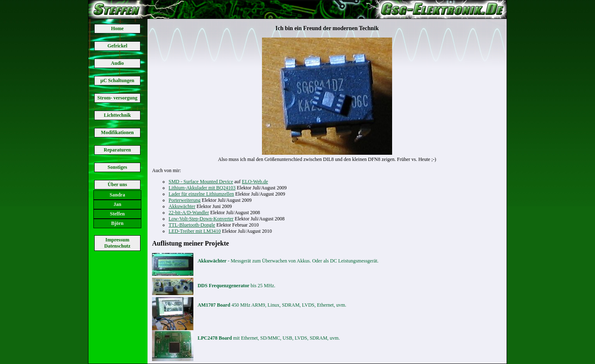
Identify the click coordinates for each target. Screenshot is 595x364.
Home (118, 28)
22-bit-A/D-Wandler (189, 213)
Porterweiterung (184, 200)
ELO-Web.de (255, 182)
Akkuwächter (182, 206)
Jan (118, 204)
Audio (117, 63)
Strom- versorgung (118, 98)
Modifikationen (117, 132)
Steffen (117, 214)
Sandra (117, 195)
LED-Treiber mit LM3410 (195, 231)
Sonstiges (117, 167)
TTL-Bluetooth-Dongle (192, 225)
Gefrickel (117, 46)
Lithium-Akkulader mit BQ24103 (202, 188)
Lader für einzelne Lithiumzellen (201, 194)
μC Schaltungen (117, 80)
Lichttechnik (117, 115)
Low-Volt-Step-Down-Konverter (201, 219)
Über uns (118, 184)
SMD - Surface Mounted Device (201, 182)
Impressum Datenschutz (117, 243)
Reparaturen (117, 150)
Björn (117, 223)
